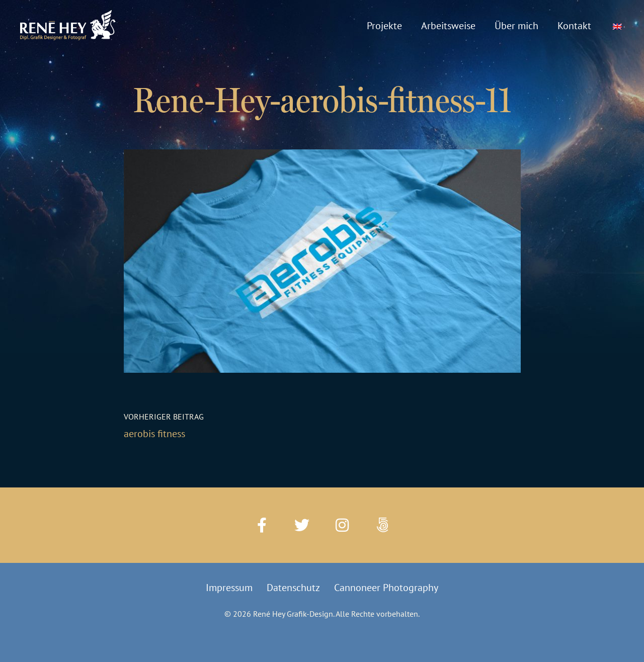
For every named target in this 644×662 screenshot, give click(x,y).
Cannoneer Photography (386, 588)
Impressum (229, 588)
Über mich (516, 26)
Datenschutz (293, 588)
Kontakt (574, 26)
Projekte (384, 26)
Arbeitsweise (448, 26)
